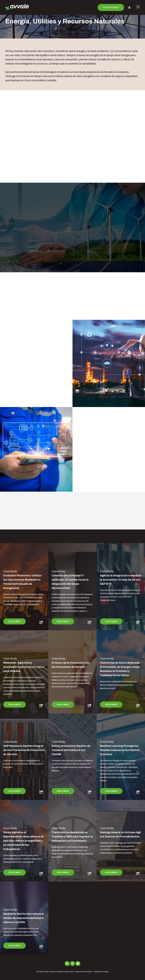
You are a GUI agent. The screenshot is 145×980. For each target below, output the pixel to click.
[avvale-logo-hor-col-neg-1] (17, 8)
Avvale (46, 972)
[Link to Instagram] (72, 964)
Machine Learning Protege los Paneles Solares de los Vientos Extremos (120, 750)
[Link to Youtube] (78, 964)
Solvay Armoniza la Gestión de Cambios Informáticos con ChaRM (71, 750)
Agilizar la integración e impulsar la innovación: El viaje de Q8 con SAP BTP (121, 580)
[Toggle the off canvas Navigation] (138, 7)
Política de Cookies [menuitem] (101, 972)
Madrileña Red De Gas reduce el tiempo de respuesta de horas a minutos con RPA (24, 918)
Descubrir (14, 621)
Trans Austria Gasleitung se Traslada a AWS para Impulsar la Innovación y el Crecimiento (72, 836)
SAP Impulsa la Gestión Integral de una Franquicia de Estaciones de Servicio (24, 750)
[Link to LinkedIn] (67, 964)
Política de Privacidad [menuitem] (83, 972)
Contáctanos (111, 7)
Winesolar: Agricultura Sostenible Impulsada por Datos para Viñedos (24, 667)
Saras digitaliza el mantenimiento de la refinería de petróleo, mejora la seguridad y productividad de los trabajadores (24, 841)
